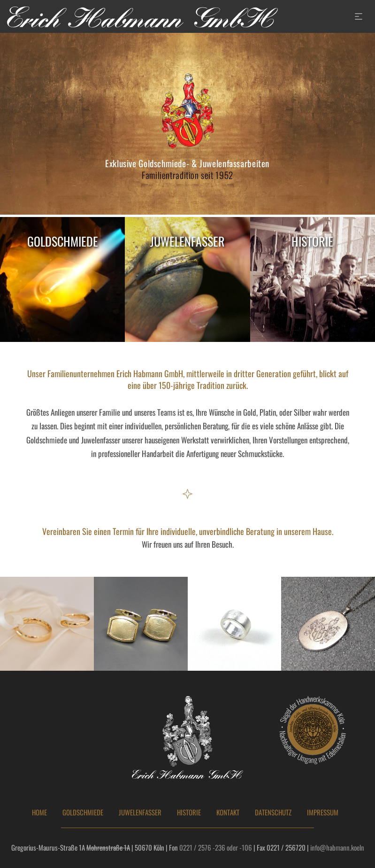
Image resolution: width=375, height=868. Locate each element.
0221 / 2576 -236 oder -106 (216, 848)
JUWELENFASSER (140, 812)
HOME (39, 812)
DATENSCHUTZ (273, 812)
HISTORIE (189, 812)
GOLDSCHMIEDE (83, 812)
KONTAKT (228, 812)
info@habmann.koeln (337, 848)
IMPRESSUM (323, 812)
